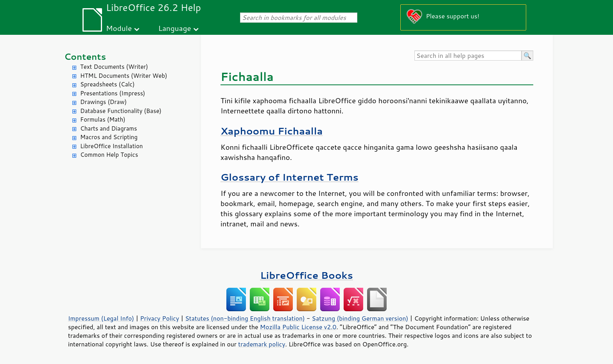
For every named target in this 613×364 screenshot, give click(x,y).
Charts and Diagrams (108, 128)
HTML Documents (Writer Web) (124, 76)
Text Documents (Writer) (114, 67)
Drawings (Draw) (103, 102)
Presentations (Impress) (113, 93)
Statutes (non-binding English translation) (245, 318)
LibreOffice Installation (111, 146)
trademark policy (262, 344)
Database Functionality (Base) (121, 111)
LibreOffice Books (306, 275)
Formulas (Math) (103, 119)
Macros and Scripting (109, 137)
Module (119, 28)
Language (175, 28)
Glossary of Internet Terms (289, 177)
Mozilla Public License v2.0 (298, 327)
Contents (85, 56)
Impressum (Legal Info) (101, 318)
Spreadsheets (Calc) (107, 84)
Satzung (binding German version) (360, 318)
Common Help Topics (109, 155)
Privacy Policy (160, 318)
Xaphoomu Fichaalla (272, 131)
